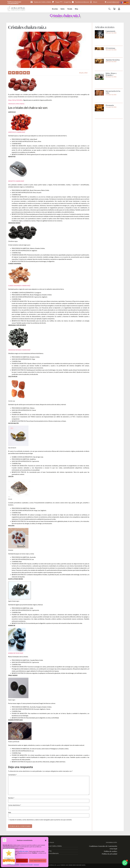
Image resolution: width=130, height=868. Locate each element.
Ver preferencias (38, 861)
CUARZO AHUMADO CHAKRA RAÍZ (19, 286)
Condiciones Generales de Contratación (103, 846)
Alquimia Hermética (113, 60)
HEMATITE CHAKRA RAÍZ (16, 181)
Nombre (11, 798)
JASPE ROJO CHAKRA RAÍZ (17, 132)
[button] (46, 840)
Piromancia (110, 105)
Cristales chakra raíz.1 (27, 27)
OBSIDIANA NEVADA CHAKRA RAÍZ (19, 350)
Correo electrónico (15, 805)
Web (10, 813)
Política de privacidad (109, 854)
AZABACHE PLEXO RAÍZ (16, 653)
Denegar (22, 861)
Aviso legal (113, 849)
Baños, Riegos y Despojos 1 (111, 74)
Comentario (12, 775)
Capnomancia (110, 31)
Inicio (63, 9)
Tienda (70, 9)
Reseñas (55, 9)
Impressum (36, 865)
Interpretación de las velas (113, 92)
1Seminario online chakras (16, 104)
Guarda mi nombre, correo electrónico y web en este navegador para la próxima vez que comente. (41, 820)
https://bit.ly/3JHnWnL (15, 100)
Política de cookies (15, 865)
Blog (76, 9)
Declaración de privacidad (26, 865)
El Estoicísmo (110, 48)
